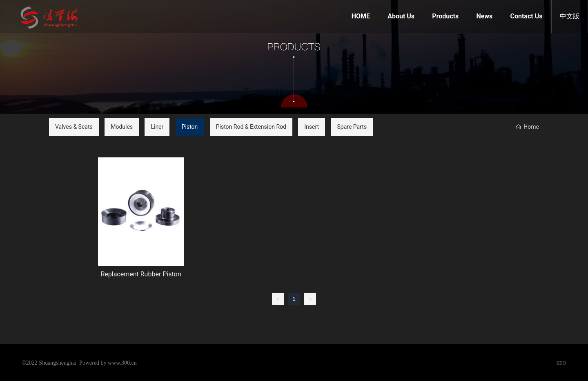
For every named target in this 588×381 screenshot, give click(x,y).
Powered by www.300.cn (108, 363)
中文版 (570, 16)
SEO (561, 363)
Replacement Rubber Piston (141, 274)
